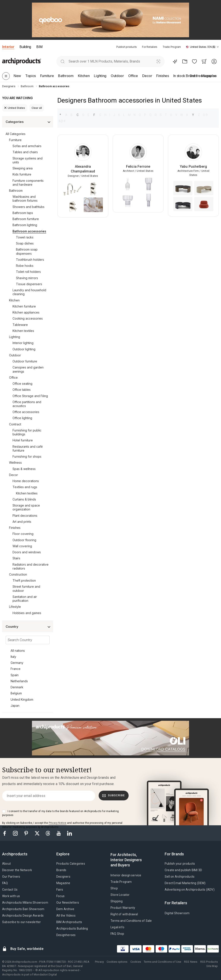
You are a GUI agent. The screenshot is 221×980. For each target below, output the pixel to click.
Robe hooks (25, 266)
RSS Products (209, 962)
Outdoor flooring (24, 540)
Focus (60, 896)
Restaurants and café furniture (28, 448)
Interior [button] (8, 47)
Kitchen (14, 300)
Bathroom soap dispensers (27, 251)
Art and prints (22, 522)
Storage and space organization (26, 507)
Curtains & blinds (24, 499)
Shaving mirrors (27, 278)
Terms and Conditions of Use (162, 962)
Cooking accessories (28, 318)
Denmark (17, 687)
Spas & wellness (24, 469)
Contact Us (10, 890)
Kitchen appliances (26, 312)
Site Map (212, 966)
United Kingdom (22, 699)
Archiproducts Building (72, 929)
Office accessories (26, 412)
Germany (17, 663)
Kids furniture (22, 174)
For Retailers (150, 47)
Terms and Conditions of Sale (131, 921)
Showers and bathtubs (28, 207)
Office (13, 377)
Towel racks (25, 237)
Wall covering (22, 546)
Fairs (60, 890)
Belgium (16, 693)
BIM (39, 47)
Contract (15, 424)
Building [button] (25, 47)
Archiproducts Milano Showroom (25, 903)
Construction (18, 574)
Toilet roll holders (28, 272)
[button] (202, 47)
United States (15, 108)
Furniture (15, 140)
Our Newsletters (68, 903)
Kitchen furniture (24, 306)
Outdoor (15, 355)
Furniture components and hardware (28, 183)
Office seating (22, 384)
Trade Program (172, 47)
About (6, 864)
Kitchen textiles (23, 331)
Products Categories (71, 864)
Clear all (37, 108)
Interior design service (126, 875)
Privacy (99, 962)
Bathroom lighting (25, 225)
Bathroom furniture (26, 219)
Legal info (117, 927)
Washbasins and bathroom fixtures (25, 199)
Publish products (127, 47)
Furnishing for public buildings (27, 432)
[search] (62, 61)
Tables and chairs (25, 152)
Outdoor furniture (25, 361)
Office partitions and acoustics (27, 404)
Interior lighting (23, 343)
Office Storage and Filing (30, 396)
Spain (15, 675)
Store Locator (120, 895)
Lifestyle (15, 607)
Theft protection (24, 580)
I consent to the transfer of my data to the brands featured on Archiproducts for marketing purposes (60, 813)
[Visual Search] (159, 61)
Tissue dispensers (29, 284)
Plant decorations (25, 516)
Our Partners (11, 877)
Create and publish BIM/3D (183, 870)
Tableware (20, 325)
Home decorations (26, 481)
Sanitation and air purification (25, 599)
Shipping (117, 901)
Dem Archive (65, 909)
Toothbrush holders (30, 260)
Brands (61, 870)
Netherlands (19, 681)
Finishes (15, 528)
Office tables (22, 390)
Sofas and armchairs (27, 146)
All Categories (16, 134)
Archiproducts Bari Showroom (23, 909)
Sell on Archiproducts (180, 877)
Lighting (15, 337)
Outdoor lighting (24, 349)
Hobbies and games (27, 613)
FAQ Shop (117, 934)
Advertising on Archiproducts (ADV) (190, 890)
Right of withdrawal (124, 914)
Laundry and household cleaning (29, 292)
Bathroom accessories (29, 231)
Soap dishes (25, 243)
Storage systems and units (28, 160)
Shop (114, 888)
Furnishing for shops (27, 456)
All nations (18, 651)
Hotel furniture (23, 440)
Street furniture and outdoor (26, 588)
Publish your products (180, 864)
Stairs (16, 558)
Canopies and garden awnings (28, 369)
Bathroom (16, 191)
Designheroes (66, 935)
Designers (63, 877)
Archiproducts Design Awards (23, 916)
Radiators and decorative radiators (31, 566)
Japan (15, 706)
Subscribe (114, 795)
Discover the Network (17, 870)
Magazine (63, 883)
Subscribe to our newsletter (21, 922)
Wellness (15, 463)
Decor (13, 475)
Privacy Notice (58, 823)
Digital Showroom (177, 913)
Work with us (11, 896)
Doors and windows (27, 552)
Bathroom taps (23, 213)
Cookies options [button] (117, 962)
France (16, 669)
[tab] (218, 47)
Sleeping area (23, 168)
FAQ (5, 883)
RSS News (191, 962)
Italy (13, 657)
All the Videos (66, 916)
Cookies (136, 962)
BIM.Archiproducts (69, 922)
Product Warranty (123, 908)
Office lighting (22, 418)
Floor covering (23, 534)
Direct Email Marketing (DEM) (185, 883)
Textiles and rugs (25, 487)
